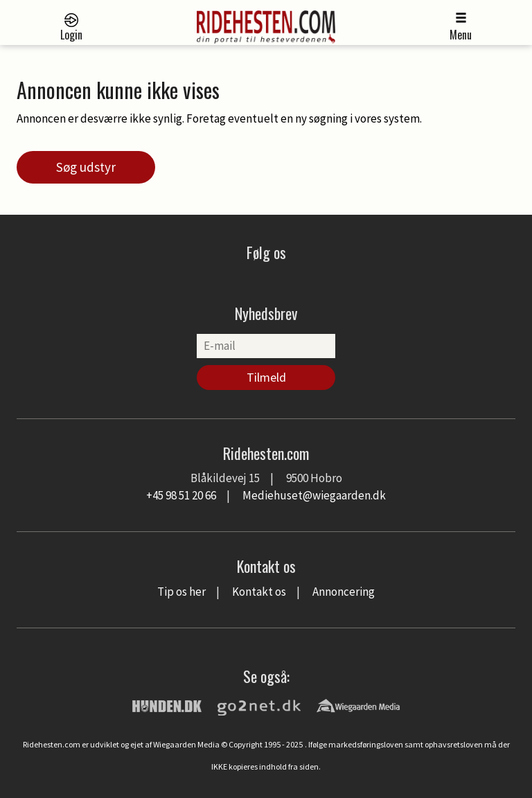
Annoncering (344, 592)
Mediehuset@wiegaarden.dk (314, 495)
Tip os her (181, 592)
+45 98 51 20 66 (181, 495)
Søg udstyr (86, 167)
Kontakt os (259, 592)
